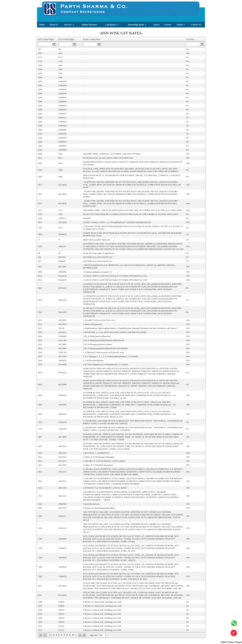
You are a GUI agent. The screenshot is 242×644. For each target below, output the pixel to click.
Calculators (112, 25)
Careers (168, 25)
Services (69, 25)
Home (42, 25)
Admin (181, 25)
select (106, 635)
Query (157, 25)
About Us (54, 25)
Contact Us (196, 25)
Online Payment (89, 25)
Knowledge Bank (137, 25)
